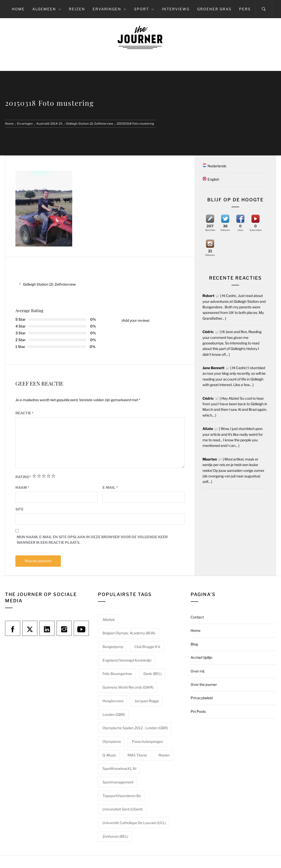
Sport (144, 9)
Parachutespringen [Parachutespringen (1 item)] (148, 741)
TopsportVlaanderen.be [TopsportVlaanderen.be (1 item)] (122, 796)
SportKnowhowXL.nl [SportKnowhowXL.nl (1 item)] (119, 768)
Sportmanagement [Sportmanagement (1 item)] (118, 782)
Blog (194, 644)
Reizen (77, 9)
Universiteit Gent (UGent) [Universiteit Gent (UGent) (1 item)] (123, 809)
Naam (22, 487)
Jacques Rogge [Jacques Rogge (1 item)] (147, 701)
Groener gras (214, 9)
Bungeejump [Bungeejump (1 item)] (113, 647)
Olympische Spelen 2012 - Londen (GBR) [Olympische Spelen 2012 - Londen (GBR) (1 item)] (135, 728)
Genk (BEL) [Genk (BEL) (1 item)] (152, 674)
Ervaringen (110, 9)
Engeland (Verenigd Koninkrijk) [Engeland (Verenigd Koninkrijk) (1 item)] (127, 660)
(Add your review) (135, 320)
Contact (197, 617)
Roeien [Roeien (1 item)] (164, 755)
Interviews (176, 9)
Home (18, 9)
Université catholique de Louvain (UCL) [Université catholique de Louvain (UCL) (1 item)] (134, 823)
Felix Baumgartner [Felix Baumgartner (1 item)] (117, 674)
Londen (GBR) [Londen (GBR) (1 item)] (114, 714)
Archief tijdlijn (201, 657)
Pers (245, 9)
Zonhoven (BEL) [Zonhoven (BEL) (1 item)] (115, 836)
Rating (23, 477)
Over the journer (204, 684)
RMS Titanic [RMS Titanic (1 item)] (137, 755)
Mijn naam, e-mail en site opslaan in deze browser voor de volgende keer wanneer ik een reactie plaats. (92, 540)
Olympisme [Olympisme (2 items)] (112, 741)
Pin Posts (198, 711)
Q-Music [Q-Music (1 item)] (109, 755)
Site (19, 509)
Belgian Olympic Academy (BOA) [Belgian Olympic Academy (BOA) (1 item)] (129, 633)
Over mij (197, 671)
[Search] (264, 9)
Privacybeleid (202, 698)
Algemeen (47, 9)
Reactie (24, 413)
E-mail (110, 487)
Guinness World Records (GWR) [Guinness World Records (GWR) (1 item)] (128, 687)
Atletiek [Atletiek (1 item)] (109, 620)
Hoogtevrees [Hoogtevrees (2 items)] (113, 701)
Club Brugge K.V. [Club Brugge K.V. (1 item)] (147, 647)
